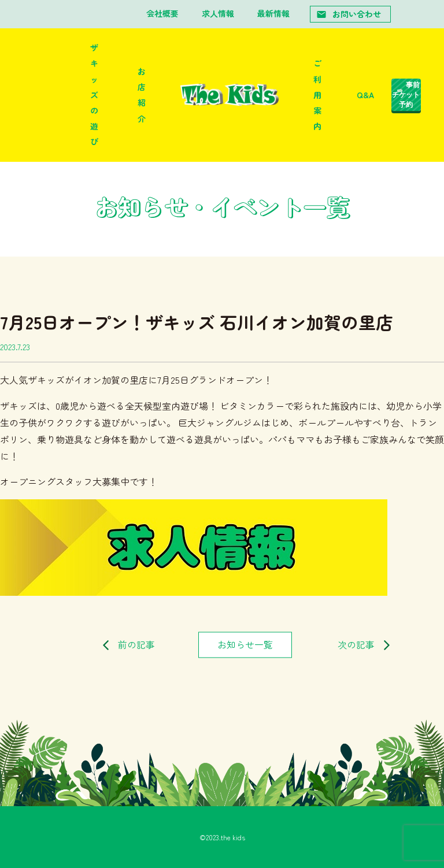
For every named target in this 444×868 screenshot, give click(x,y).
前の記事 (136, 645)
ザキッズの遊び (94, 94)
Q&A (365, 95)
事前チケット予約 (406, 95)
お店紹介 (142, 95)
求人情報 (218, 13)
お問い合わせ (349, 14)
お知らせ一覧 (245, 645)
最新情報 (273, 13)
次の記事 (356, 645)
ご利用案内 (317, 94)
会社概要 (162, 13)
